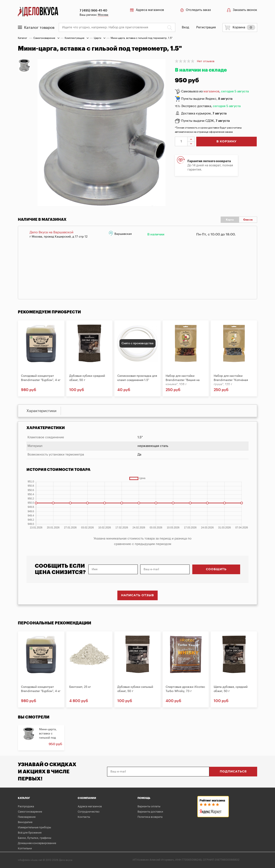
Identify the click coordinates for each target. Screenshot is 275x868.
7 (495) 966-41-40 (93, 11)
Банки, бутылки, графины (35, 838)
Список (248, 220)
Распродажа (26, 806)
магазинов (211, 91)
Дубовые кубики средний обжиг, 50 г (87, 378)
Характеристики (41, 411)
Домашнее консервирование (37, 843)
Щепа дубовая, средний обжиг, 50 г (231, 689)
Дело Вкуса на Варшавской (51, 232)
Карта (230, 220)
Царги (98, 38)
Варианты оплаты (149, 806)
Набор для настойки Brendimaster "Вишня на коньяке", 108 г (183, 380)
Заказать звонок (242, 10)
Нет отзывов (206, 61)
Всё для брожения (30, 833)
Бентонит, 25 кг (80, 687)
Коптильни (25, 848)
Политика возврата (150, 817)
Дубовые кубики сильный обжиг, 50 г (135, 689)
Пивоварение (27, 817)
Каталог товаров (36, 28)
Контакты (84, 817)
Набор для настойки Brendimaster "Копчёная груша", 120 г (231, 380)
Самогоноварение (44, 38)
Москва (102, 15)
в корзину (227, 142)
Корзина (240, 28)
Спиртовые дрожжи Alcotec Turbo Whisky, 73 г (185, 689)
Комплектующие (75, 38)
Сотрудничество (89, 812)
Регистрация (206, 27)
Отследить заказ (195, 10)
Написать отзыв (137, 595)
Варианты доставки (150, 812)
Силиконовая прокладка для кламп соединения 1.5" (137, 378)
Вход (186, 27)
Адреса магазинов (145, 10)
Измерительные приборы (34, 827)
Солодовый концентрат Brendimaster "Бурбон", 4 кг (41, 378)
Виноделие (25, 822)
